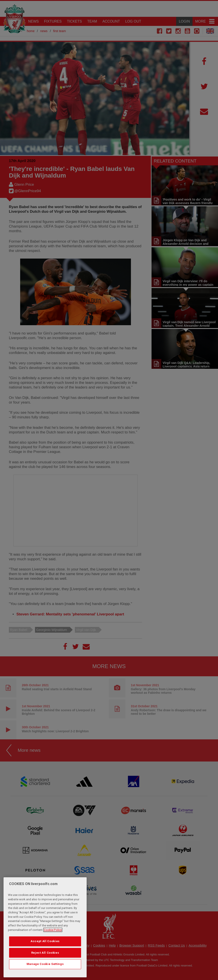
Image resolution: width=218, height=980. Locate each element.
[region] (45, 927)
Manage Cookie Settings (45, 964)
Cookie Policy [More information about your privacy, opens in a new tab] (53, 930)
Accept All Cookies (45, 941)
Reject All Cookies (45, 953)
